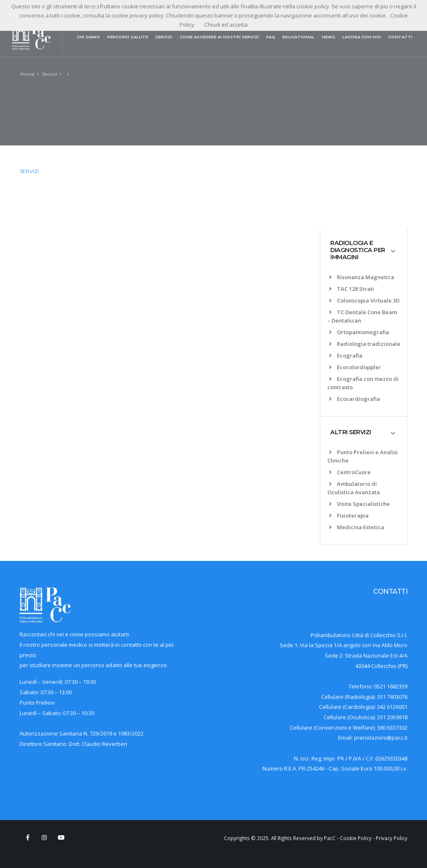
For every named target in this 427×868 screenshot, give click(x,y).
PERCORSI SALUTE (128, 37)
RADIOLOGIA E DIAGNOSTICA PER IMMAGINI (358, 250)
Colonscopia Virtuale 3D (364, 300)
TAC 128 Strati (352, 289)
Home (28, 74)
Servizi (50, 74)
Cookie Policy (356, 838)
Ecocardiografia (354, 399)
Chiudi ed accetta (226, 25)
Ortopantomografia (359, 332)
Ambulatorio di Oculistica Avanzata (354, 488)
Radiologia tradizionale (365, 344)
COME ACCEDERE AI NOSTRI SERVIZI (219, 37)
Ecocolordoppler (355, 367)
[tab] (364, 250)
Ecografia (346, 355)
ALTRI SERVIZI (351, 432)
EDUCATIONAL (298, 37)
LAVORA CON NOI (362, 37)
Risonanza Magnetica (362, 277)
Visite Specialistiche (359, 504)
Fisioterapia (349, 515)
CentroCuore (350, 472)
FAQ (271, 37)
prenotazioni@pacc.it (381, 738)
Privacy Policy (392, 838)
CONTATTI (400, 37)
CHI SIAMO (88, 37)
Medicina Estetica (357, 527)
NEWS (329, 37)
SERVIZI (164, 37)
